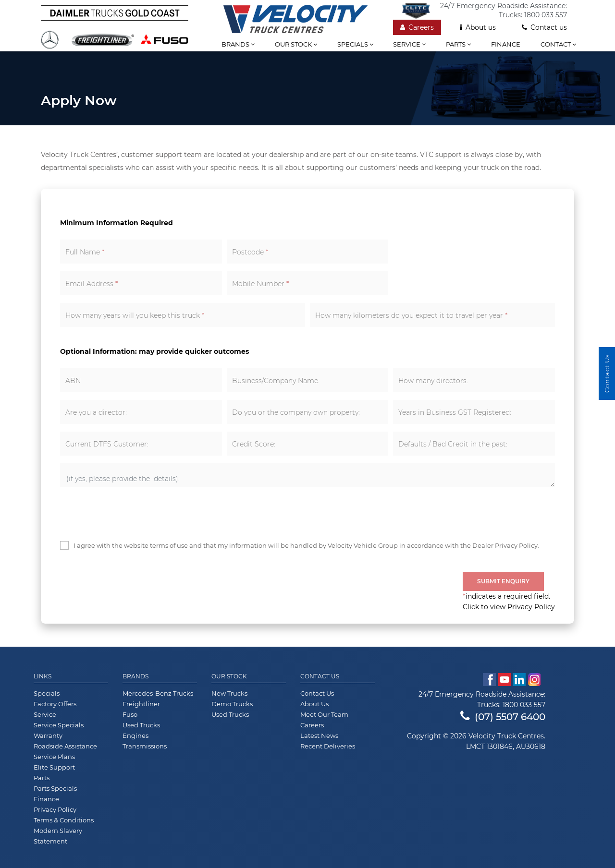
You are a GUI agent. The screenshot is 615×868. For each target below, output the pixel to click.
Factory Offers (55, 704)
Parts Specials (55, 788)
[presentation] (133, 514)
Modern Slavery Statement (58, 836)
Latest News (319, 735)
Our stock (296, 44)
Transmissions (145, 746)
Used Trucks (141, 725)
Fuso (130, 714)
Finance (506, 44)
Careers (417, 27)
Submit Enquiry (503, 581)
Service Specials (59, 725)
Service (409, 44)
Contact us (544, 27)
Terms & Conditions (64, 820)
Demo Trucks (232, 704)
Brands (238, 44)
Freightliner (141, 704)
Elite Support (54, 767)
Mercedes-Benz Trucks (158, 693)
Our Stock (229, 676)
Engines (135, 735)
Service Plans (54, 757)
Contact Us (320, 676)
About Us (314, 704)
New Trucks (229, 693)
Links (43, 676)
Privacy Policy (55, 809)
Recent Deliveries (328, 746)
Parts (458, 44)
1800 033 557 (546, 15)
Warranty (48, 735)
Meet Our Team (324, 714)
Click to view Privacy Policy (509, 607)
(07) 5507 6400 (503, 717)
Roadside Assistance (65, 746)
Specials (355, 44)
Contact (558, 44)
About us (478, 27)
